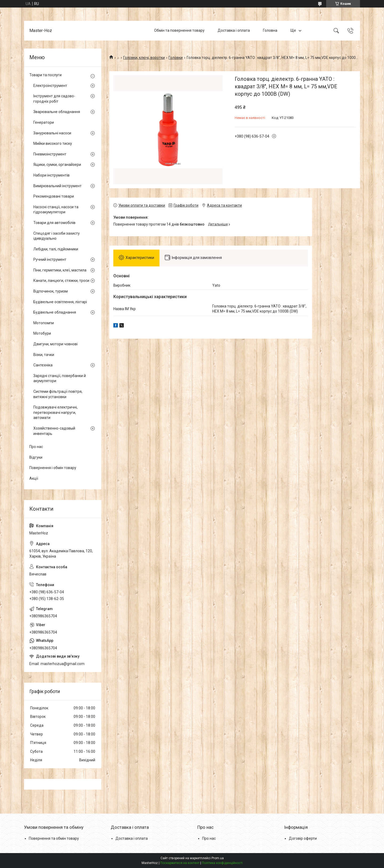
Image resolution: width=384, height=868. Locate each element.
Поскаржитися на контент (180, 863)
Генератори (44, 122)
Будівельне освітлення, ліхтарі (60, 302)
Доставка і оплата (234, 30)
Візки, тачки (44, 355)
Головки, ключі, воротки (144, 58)
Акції (34, 478)
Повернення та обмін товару (54, 838)
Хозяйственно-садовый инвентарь (54, 431)
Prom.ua (218, 858)
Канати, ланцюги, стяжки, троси (61, 281)
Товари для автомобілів (54, 223)
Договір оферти (303, 838)
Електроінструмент (50, 86)
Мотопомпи (44, 323)
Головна (270, 30)
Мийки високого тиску (53, 143)
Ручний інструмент (50, 259)
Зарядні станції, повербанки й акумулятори (60, 378)
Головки (176, 58)
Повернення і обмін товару (53, 468)
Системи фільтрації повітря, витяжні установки (58, 394)
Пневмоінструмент (50, 154)
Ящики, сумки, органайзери (57, 165)
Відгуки (36, 457)
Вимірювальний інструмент (57, 186)
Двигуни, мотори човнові (55, 344)
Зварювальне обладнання (57, 112)
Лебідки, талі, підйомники (56, 249)
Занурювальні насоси (52, 133)
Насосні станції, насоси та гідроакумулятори (56, 210)
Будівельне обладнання (55, 312)
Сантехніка (43, 365)
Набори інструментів (51, 175)
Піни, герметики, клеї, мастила (60, 270)
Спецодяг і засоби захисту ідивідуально (57, 236)
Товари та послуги (45, 75)
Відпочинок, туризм (51, 291)
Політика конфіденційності (222, 863)
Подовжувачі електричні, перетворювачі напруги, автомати (55, 412)
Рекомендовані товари (54, 196)
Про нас (36, 447)
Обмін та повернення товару (179, 30)
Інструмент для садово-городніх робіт (54, 99)
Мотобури (42, 333)
